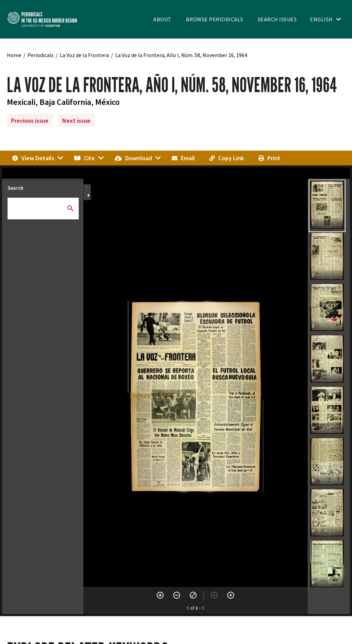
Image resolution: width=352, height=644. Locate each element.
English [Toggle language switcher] (321, 19)
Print (269, 158)
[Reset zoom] (193, 595)
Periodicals (41, 55)
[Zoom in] (160, 595)
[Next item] (231, 595)
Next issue (76, 121)
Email (183, 158)
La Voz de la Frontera (84, 55)
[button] (327, 206)
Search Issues (277, 19)
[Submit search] (70, 208)
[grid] (329, 396)
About (162, 19)
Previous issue (30, 121)
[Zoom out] (177, 595)
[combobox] (43, 206)
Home (14, 55)
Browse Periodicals (215, 19)
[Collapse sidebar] (88, 195)
